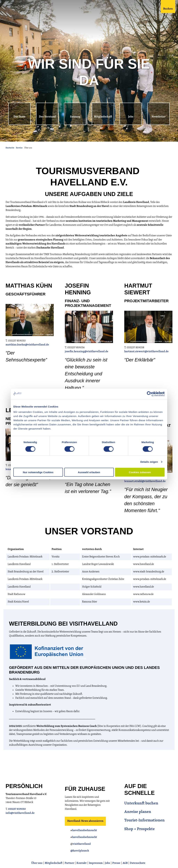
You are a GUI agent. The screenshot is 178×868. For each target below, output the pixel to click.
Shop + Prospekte (139, 829)
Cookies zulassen (140, 472)
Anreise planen (138, 812)
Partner (69, 863)
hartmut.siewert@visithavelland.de (146, 352)
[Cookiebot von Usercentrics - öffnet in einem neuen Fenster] (149, 394)
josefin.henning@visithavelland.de (87, 352)
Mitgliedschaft (54, 863)
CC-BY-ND (49, 335)
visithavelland (82, 844)
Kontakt (82, 863)
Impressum (96, 863)
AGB (125, 863)
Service (19, 148)
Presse (116, 863)
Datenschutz (138, 863)
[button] (19, 114)
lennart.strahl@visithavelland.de (145, 481)
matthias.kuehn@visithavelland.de (28, 345)
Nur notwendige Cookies (38, 472)
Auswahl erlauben (89, 472)
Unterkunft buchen (141, 803)
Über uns (37, 863)
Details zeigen (149, 462)
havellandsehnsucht (85, 831)
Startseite (10, 148)
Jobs (108, 863)
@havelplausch (80, 851)
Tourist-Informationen (144, 820)
